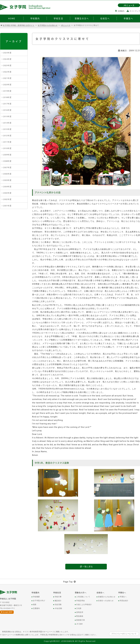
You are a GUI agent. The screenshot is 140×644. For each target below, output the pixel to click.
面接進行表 (81, 620)
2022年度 (7, 72)
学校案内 (35, 593)
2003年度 (7, 193)
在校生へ (100, 593)
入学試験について (83, 597)
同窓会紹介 (124, 601)
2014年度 (7, 123)
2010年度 (7, 148)
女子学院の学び (39, 601)
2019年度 (7, 91)
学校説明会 (81, 601)
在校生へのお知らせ (106, 601)
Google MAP (7, 612)
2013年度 (7, 129)
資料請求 (80, 612)
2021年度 (7, 78)
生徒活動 (58, 605)
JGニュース (129, 5)
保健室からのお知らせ (107, 597)
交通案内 (120, 11)
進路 (35, 605)
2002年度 (7, 199)
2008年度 (7, 161)
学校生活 (57, 593)
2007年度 (7, 167)
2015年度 (7, 116)
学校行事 (58, 597)
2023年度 (7, 65)
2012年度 (7, 136)
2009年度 (7, 155)
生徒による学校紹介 (84, 605)
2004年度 (7, 187)
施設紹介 (58, 601)
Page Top (70, 582)
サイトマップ (133, 11)
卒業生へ (122, 593)
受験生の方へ (81, 593)
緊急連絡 (80, 616)
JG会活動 (58, 608)
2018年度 (7, 97)
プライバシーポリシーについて (124, 634)
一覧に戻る (86, 567)
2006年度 (7, 174)
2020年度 (7, 85)
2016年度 (7, 110)
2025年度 (7, 53)
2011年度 (7, 142)
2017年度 (7, 104)
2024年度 (7, 59)
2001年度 (7, 206)
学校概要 (36, 597)
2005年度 (7, 180)
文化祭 (79, 608)
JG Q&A (79, 624)
